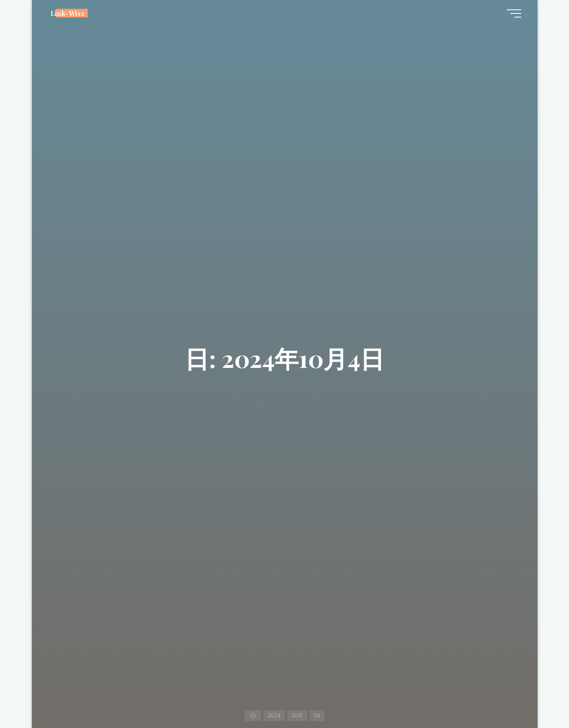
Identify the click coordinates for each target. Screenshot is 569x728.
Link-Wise (68, 13)
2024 (274, 715)
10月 (297, 715)
